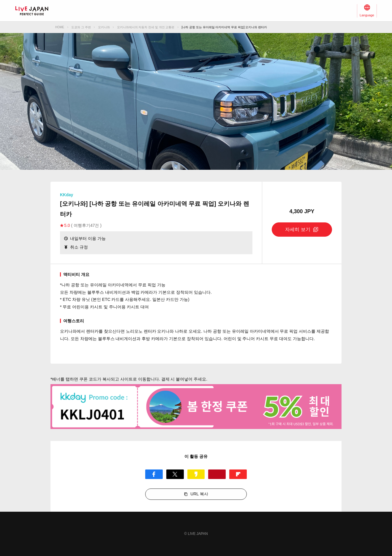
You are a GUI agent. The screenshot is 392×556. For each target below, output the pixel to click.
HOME (60, 27)
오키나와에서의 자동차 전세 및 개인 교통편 (146, 27)
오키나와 (104, 27)
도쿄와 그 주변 (81, 27)
